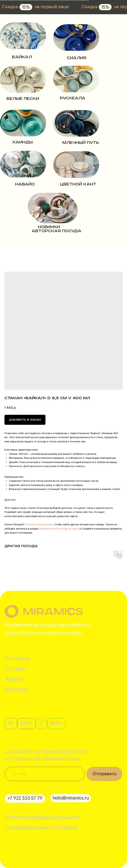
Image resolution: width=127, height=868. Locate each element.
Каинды (23, 142)
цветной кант (78, 184)
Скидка (21, 7)
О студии (15, 669)
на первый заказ (63, 7)
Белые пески (23, 99)
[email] (45, 774)
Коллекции (17, 659)
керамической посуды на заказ (59, 529)
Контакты (16, 690)
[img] (23, 36)
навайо (25, 184)
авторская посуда (56, 231)
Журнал (14, 679)
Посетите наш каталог (38, 525)
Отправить (104, 774)
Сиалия (77, 58)
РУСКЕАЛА (73, 98)
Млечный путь (81, 143)
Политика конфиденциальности (42, 817)
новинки (49, 227)
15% (37, 7)
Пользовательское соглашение (41, 828)
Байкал (22, 57)
